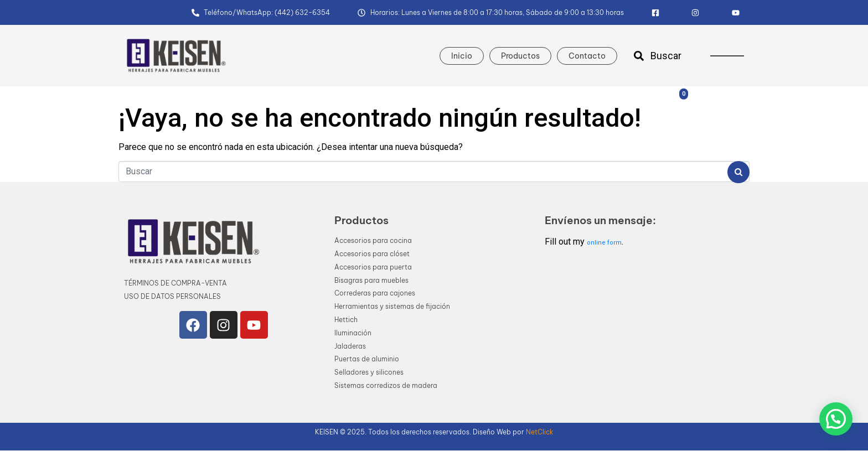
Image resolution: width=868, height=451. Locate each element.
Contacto (587, 56)
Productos (520, 56)
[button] (836, 419)
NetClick (539, 432)
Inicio (462, 56)
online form (604, 243)
